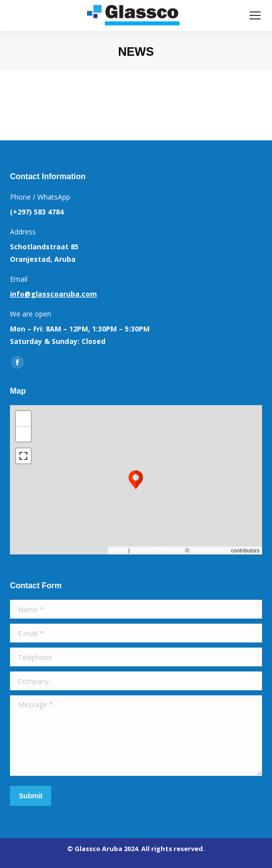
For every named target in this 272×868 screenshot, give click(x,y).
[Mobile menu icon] (255, 15)
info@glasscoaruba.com (53, 294)
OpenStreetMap (210, 550)
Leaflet (119, 550)
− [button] (24, 434)
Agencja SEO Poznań (157, 550)
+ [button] (24, 419)
